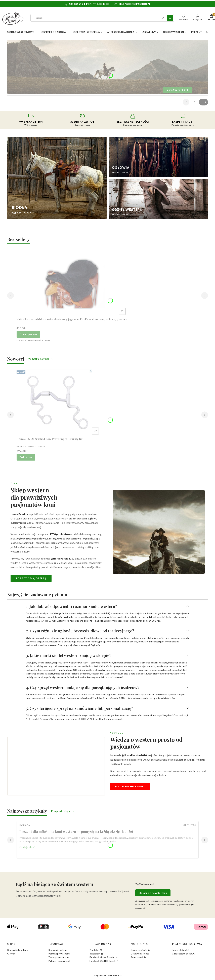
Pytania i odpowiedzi (59, 961)
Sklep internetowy (106, 975)
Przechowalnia (138, 957)
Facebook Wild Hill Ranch (103, 961)
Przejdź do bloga (63, 811)
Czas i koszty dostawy (183, 954)
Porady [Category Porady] (25, 825)
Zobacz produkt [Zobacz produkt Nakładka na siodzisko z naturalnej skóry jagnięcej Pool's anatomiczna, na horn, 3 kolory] (28, 334)
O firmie (11, 954)
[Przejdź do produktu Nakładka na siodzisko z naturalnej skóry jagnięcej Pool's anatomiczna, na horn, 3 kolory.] (72, 283)
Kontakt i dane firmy (18, 950)
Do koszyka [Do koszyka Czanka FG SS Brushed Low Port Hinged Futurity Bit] (26, 457)
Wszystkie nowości (41, 359)
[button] (170, 18)
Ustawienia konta (140, 954)
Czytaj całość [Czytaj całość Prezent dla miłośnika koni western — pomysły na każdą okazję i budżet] (27, 847)
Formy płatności (180, 950)
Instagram (95, 954)
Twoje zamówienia (140, 950)
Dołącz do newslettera (153, 893)
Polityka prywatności (59, 954)
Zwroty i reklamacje (58, 957)
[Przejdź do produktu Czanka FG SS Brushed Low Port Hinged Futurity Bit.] (58, 402)
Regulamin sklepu (57, 950)
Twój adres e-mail (144, 884)
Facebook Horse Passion (103, 957)
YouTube (95, 950)
